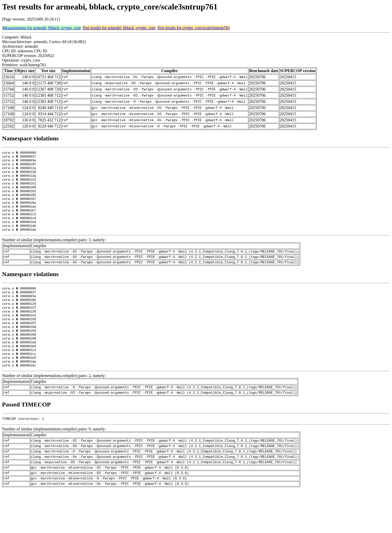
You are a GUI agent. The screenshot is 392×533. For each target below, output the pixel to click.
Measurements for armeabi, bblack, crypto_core (42, 28)
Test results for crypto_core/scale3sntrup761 (194, 28)
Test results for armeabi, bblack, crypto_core (119, 28)
